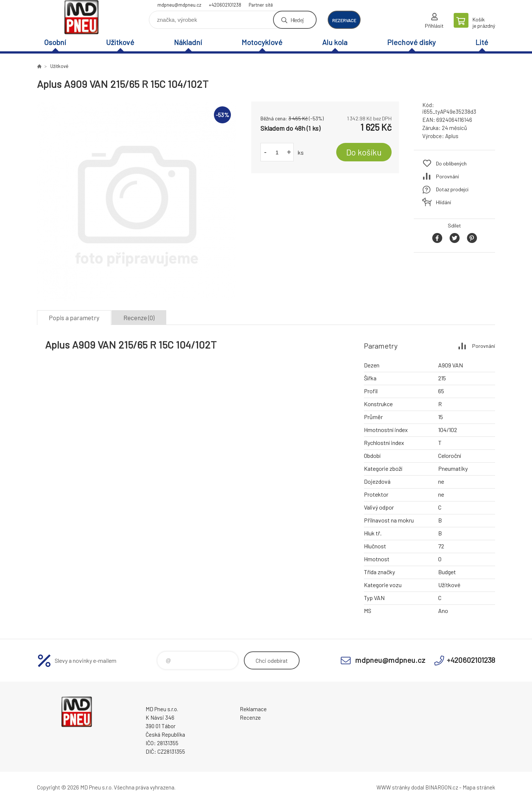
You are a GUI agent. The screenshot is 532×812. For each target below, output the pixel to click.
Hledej (297, 20)
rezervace (344, 20)
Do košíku (364, 152)
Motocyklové (262, 42)
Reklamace (253, 709)
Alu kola (335, 42)
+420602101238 (225, 5)
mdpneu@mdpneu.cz (179, 5)
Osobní (55, 42)
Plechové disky (411, 42)
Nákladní (188, 42)
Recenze (250, 717)
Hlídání (444, 202)
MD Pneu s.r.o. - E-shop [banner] (81, 17)
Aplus (452, 136)
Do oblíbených (451, 163)
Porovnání (447, 176)
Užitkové (120, 42)
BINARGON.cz (442, 787)
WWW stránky (393, 787)
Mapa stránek (479, 787)
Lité (482, 42)
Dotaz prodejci (452, 189)
